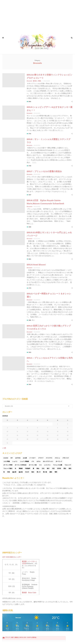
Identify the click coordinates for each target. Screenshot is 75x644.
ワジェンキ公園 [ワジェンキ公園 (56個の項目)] (58, 465)
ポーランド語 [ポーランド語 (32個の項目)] (33, 465)
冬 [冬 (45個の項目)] (15, 468)
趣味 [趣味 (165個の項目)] (51, 472)
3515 (30, 352)
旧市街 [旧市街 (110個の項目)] (59, 468)
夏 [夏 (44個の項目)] (33, 468)
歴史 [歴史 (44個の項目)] (65, 468)
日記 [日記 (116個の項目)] (53, 468)
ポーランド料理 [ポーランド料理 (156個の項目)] (8, 465)
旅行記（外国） (37, 81)
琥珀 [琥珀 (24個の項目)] (70, 468)
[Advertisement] (37, 16)
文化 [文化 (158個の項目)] (43, 468)
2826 (30, 227)
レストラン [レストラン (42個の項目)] (47, 465)
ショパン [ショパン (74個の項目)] (15, 461)
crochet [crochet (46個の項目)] (6, 458)
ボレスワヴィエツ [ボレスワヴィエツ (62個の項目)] (48, 461)
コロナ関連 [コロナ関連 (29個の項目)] (7, 461)
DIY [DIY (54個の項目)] (12, 458)
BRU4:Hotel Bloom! (37, 265)
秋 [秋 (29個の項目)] (4, 472)
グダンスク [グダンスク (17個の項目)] (66, 458)
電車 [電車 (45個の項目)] (56, 472)
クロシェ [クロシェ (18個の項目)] (57, 458)
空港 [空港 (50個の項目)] (8, 472)
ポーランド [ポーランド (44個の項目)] (59, 461)
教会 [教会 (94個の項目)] (38, 468)
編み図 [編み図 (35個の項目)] (14, 472)
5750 (30, 166)
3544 (30, 385)
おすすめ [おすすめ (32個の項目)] (18, 458)
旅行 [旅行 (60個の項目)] (48, 468)
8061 (30, 102)
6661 (30, 259)
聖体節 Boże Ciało (29, 593)
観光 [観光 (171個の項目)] (33, 472)
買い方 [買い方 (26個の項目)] (39, 472)
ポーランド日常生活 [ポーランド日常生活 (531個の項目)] (21, 465)
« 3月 (4, 448)
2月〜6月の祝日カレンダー (12, 557)
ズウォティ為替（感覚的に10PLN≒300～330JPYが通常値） (21, 637)
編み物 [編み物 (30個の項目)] (21, 472)
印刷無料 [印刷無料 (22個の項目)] (28, 468)
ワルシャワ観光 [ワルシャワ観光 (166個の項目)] (8, 468)
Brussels (29, 81)
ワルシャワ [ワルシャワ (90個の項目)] (68, 465)
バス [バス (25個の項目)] (33, 461)
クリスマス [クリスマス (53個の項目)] (49, 458)
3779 (30, 288)
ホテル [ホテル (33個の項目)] (39, 461)
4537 (30, 195)
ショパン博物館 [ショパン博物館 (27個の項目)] (24, 461)
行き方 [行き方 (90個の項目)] (27, 472)
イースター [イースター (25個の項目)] (32, 458)
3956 (30, 320)
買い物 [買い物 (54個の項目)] (45, 472)
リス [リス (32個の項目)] (40, 465)
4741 (30, 134)
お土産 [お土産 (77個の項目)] (25, 458)
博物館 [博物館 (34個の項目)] (21, 468)
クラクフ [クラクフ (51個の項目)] (41, 458)
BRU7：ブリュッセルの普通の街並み (44, 171)
